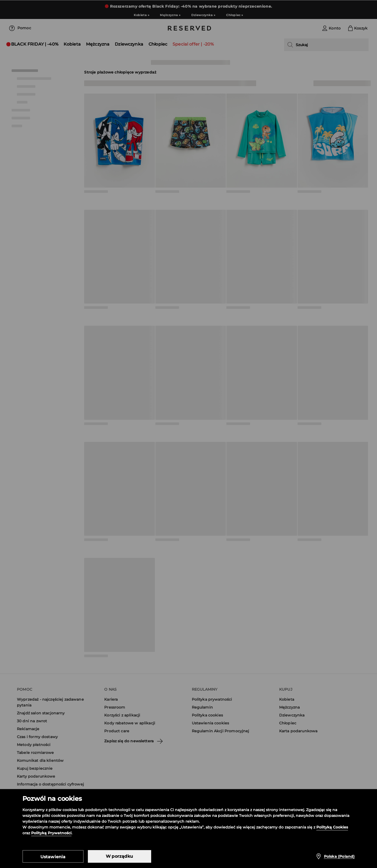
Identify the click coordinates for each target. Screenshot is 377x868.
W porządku (119, 856)
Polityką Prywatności (51, 833)
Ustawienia (53, 857)
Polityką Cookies (332, 827)
